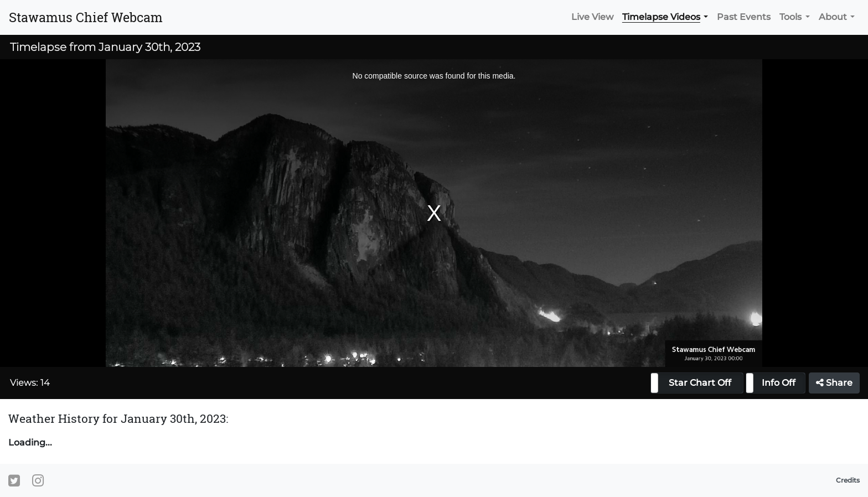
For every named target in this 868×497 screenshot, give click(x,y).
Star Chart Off (700, 383)
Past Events (744, 17)
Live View (592, 17)
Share (834, 383)
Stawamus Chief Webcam (86, 17)
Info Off (779, 383)
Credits (848, 480)
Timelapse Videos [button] (661, 17)
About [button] (833, 17)
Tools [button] (790, 17)
